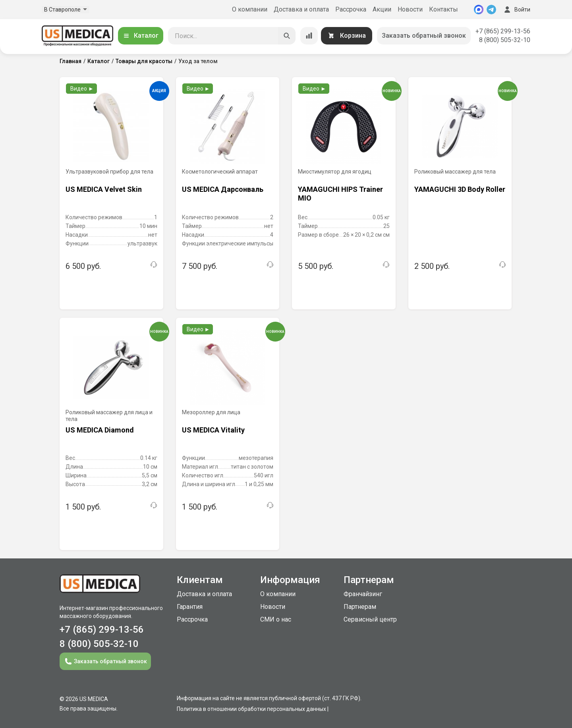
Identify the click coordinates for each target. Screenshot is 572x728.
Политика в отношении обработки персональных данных (251, 709)
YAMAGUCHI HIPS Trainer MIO (340, 194)
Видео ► (82, 89)
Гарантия (190, 607)
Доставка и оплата (301, 9)
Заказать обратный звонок (424, 36)
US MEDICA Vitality (213, 430)
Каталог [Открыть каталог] (141, 36)
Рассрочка (351, 9)
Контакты (443, 9)
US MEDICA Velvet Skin (104, 189)
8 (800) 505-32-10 (505, 40)
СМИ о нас (276, 619)
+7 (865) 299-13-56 (503, 31)
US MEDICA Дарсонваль (223, 189)
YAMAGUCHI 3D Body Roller (460, 189)
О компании (250, 9)
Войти (516, 10)
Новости (410, 9)
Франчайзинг (363, 594)
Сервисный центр (370, 619)
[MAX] (479, 10)
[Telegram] (491, 10)
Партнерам (360, 607)
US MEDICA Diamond (100, 430)
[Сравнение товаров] (309, 36)
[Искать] (287, 36)
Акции (382, 9)
